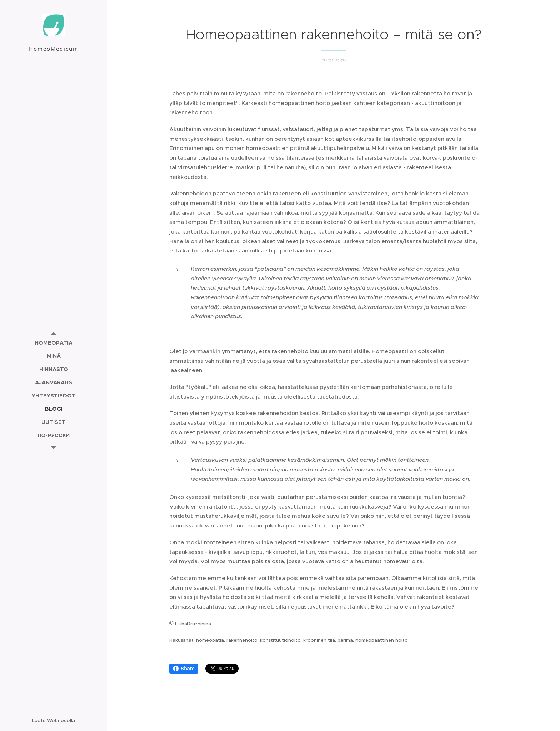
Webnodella (61, 720)
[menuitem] (54, 343)
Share (184, 669)
